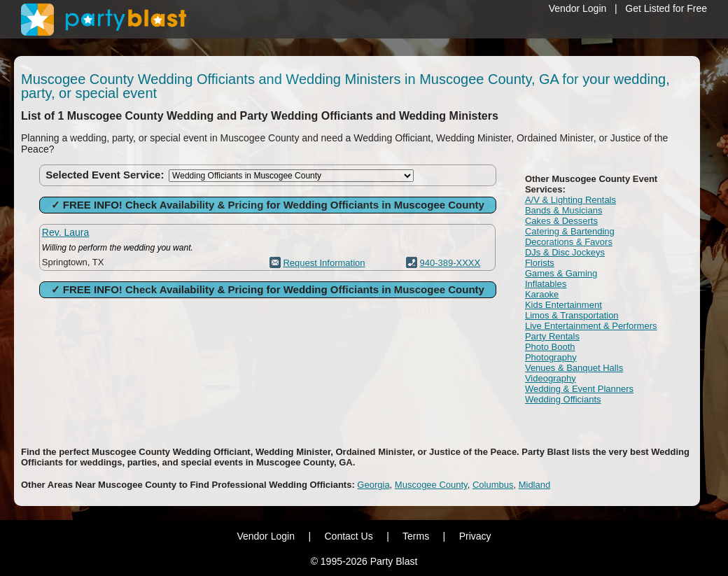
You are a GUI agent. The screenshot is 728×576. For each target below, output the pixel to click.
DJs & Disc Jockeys (565, 252)
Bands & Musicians (564, 210)
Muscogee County (431, 485)
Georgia (373, 485)
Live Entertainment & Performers (591, 326)
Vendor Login (578, 8)
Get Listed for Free (666, 8)
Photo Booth (550, 347)
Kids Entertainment (563, 305)
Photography (551, 357)
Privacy (475, 536)
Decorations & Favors (569, 242)
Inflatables (546, 284)
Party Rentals (552, 336)
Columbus (493, 485)
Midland (535, 485)
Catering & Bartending (570, 231)
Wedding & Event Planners (579, 389)
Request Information (324, 263)
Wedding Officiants (563, 399)
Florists (540, 263)
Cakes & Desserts (561, 221)
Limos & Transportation (572, 315)
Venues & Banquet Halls (574, 368)
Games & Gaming (561, 273)
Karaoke (542, 294)
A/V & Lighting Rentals (570, 200)
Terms (416, 536)
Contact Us (348, 536)
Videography (551, 378)
